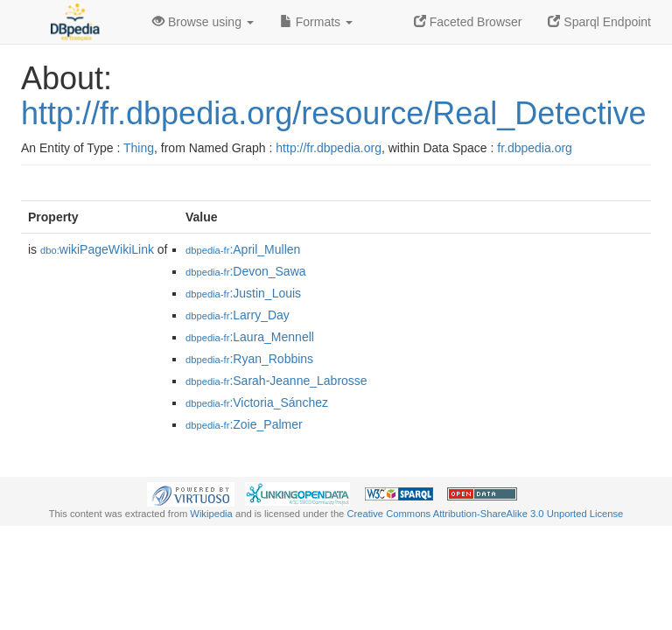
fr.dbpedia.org (535, 148)
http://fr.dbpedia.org (329, 148)
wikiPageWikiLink (97, 249)
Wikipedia (211, 514)
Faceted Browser (468, 22)
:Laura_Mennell (250, 337)
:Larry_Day (238, 315)
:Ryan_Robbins (249, 359)
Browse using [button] (203, 22)
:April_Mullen (243, 249)
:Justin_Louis (243, 293)
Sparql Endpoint (599, 22)
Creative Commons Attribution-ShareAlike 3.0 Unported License (485, 514)
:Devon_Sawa (246, 271)
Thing (139, 148)
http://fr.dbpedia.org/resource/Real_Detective (333, 113)
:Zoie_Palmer (244, 424)
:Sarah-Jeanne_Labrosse (276, 381)
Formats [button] (316, 22)
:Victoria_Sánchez (257, 402)
